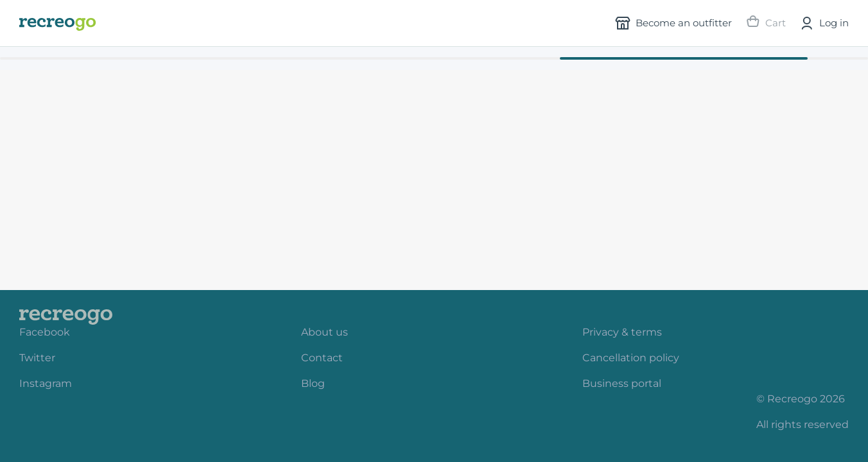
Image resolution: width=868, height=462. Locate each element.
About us (325, 332)
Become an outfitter (673, 23)
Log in (824, 23)
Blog (313, 383)
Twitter (37, 358)
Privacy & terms (622, 332)
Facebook (45, 332)
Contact (322, 358)
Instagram (46, 383)
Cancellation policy (631, 358)
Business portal (622, 383)
